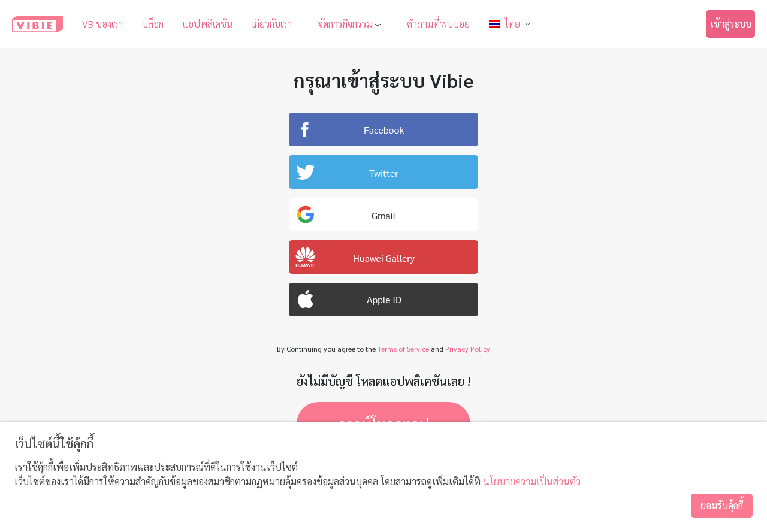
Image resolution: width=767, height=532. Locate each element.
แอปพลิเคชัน (208, 24)
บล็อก (153, 24)
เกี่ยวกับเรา (272, 24)
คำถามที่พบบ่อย (438, 24)
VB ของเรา (102, 24)
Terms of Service (403, 349)
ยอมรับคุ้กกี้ (722, 505)
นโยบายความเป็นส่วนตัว (532, 481)
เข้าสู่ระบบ (731, 24)
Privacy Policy (468, 349)
